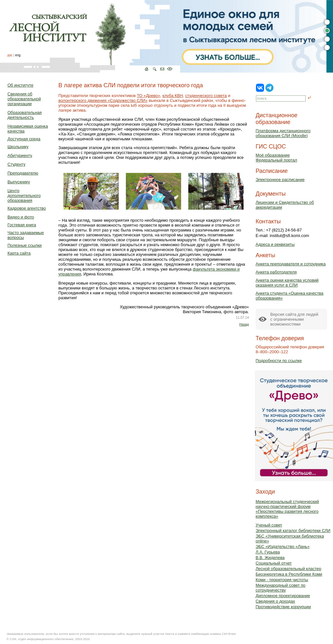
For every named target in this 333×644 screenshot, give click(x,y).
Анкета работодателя (276, 272)
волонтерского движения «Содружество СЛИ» (103, 100)
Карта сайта (19, 253)
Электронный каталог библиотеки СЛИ (293, 531)
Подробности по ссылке (279, 361)
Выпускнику (19, 182)
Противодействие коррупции (283, 607)
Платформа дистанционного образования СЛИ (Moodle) (283, 133)
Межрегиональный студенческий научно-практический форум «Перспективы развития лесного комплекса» (287, 509)
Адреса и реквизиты (275, 244)
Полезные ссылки (25, 245)
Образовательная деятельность (25, 115)
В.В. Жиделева (270, 558)
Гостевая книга (22, 225)
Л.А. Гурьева (268, 552)
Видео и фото (21, 217)
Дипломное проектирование (283, 596)
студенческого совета (206, 96)
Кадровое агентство (27, 208)
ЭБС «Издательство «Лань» (283, 546)
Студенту (16, 164)
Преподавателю (23, 173)
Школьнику (18, 147)
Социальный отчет (274, 563)
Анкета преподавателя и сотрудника (291, 264)
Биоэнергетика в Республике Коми (289, 574)
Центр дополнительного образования (24, 196)
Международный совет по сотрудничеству (280, 588)
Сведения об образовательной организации (24, 99)
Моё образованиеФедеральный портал (276, 158)
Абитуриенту (20, 155)
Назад (244, 324)
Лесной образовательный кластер (288, 569)
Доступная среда (24, 139)
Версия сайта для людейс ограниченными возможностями (294, 319)
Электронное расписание (280, 180)
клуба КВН (173, 96)
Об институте (20, 85)
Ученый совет (269, 525)
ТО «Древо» (149, 96)
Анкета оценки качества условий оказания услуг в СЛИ (287, 283)
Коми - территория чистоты (282, 580)
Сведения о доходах (275, 601)
